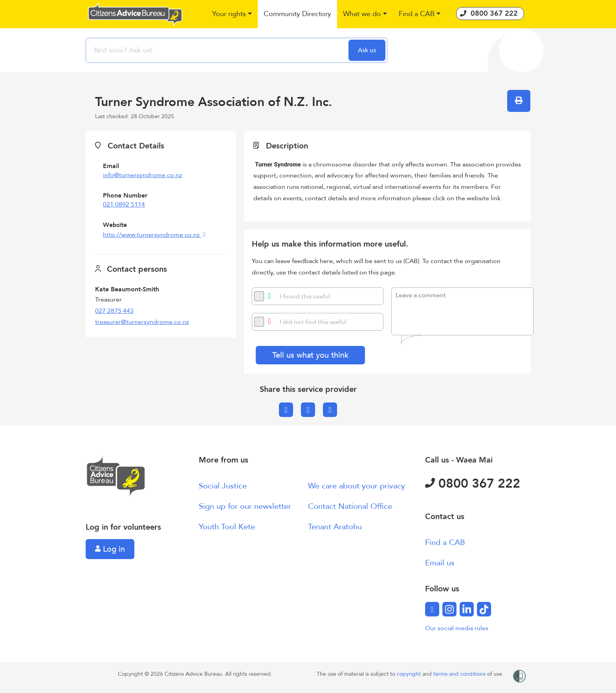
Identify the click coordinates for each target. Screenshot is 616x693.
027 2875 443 (114, 311)
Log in (110, 549)
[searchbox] (218, 50)
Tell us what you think (310, 355)
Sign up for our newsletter (245, 506)
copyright (410, 674)
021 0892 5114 (124, 205)
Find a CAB (445, 542)
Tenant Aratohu (335, 527)
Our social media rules (457, 628)
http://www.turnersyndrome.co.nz (152, 235)
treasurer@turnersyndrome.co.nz (142, 322)
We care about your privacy (357, 486)
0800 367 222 (473, 484)
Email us (440, 563)
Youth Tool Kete (227, 527)
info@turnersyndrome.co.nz (142, 175)
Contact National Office (350, 506)
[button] (232, 14)
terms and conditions (460, 674)
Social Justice (223, 486)
